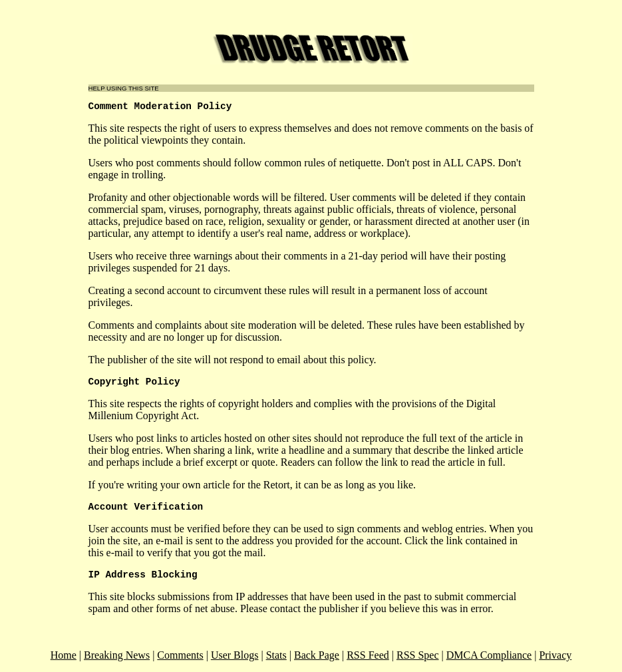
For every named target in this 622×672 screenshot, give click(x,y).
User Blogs (235, 655)
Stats (276, 655)
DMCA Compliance (489, 655)
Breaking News (117, 655)
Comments (180, 655)
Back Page (317, 655)
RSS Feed (368, 655)
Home (64, 655)
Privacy (555, 655)
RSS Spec (418, 655)
